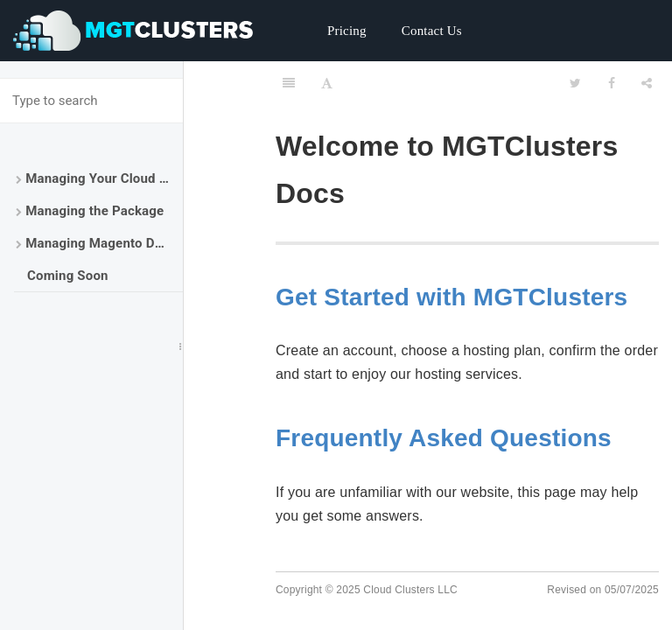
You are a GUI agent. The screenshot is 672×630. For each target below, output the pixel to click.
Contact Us (432, 31)
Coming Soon (68, 276)
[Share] (647, 83)
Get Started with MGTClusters (451, 297)
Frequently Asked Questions (444, 438)
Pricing (347, 31)
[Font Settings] (327, 83)
